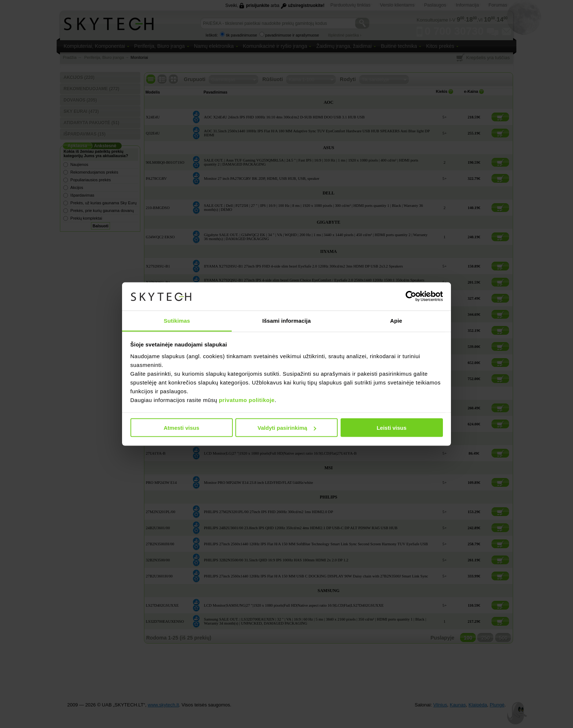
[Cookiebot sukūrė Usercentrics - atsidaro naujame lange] (411, 296)
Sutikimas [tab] (177, 320)
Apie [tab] (396, 320)
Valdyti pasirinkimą (287, 428)
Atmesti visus (182, 428)
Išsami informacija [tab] (287, 320)
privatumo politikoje (247, 400)
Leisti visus (392, 428)
